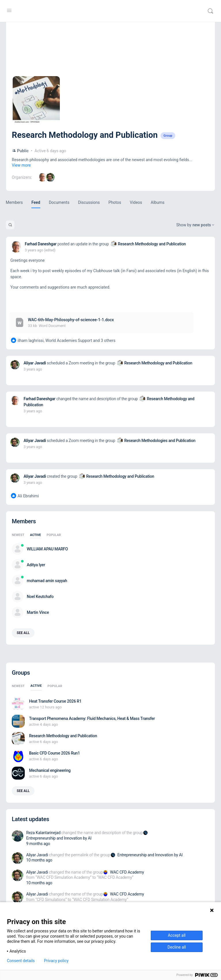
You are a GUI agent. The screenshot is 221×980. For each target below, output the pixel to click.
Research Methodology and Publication (152, 244)
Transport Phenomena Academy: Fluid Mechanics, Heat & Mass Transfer (92, 718)
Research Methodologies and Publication (160, 441)
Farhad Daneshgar (41, 244)
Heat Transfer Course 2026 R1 (55, 701)
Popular (54, 535)
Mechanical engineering (50, 770)
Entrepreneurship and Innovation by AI (59, 838)
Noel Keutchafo (40, 597)
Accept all (177, 935)
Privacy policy (56, 961)
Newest (18, 535)
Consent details (21, 961)
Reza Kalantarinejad (43, 833)
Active (35, 535)
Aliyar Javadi (35, 363)
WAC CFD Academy (127, 872)
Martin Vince (38, 612)
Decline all (177, 947)
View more (21, 165)
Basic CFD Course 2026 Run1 (55, 753)
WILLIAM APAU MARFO (47, 549)
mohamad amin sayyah (47, 581)
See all (23, 633)
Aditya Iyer (36, 565)
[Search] (210, 11)
